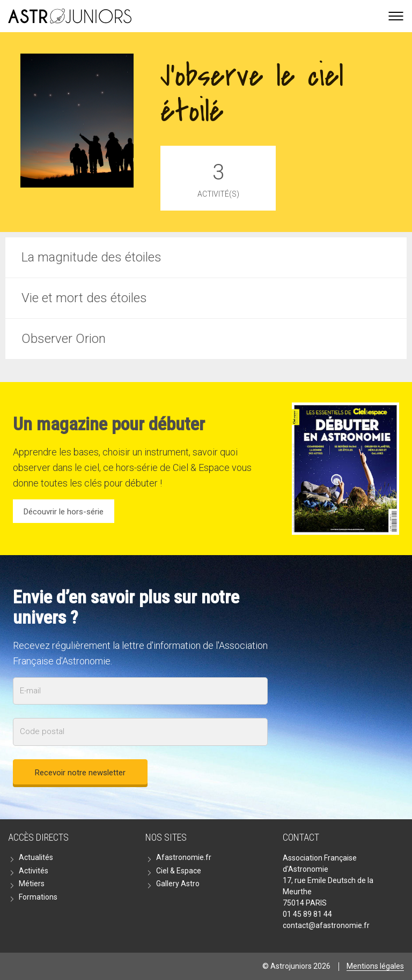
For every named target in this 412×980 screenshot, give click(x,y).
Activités (34, 871)
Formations (38, 897)
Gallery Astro (178, 884)
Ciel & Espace (179, 871)
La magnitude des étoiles (91, 257)
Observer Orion (64, 339)
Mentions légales (375, 966)
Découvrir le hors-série (64, 512)
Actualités (36, 857)
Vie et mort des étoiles (84, 298)
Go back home (70, 16)
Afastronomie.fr (184, 857)
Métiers (32, 884)
